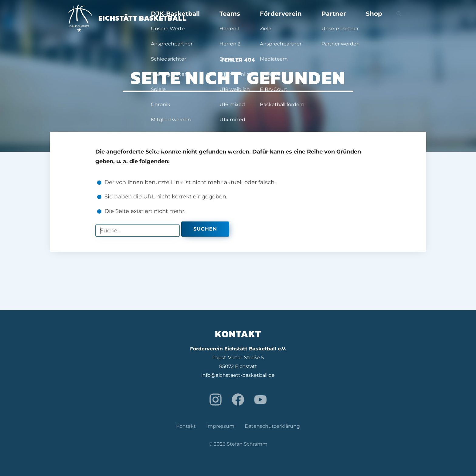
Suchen (205, 229)
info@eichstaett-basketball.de (238, 375)
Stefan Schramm (247, 444)
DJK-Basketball (248, 18)
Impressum (220, 426)
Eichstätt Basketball (127, 18)
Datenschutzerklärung (272, 426)
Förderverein (322, 18)
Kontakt (186, 426)
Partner (359, 18)
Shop (386, 18)
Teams (286, 18)
